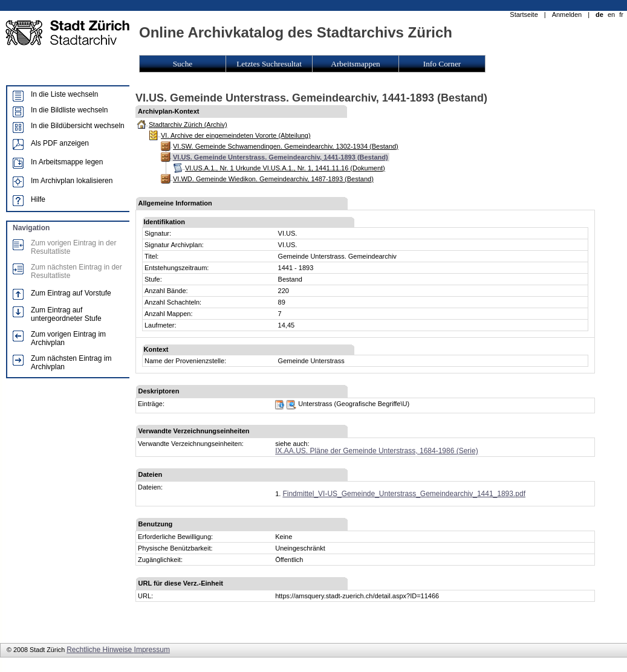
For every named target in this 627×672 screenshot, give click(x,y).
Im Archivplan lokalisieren (72, 181)
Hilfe (38, 199)
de (599, 15)
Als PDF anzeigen (60, 143)
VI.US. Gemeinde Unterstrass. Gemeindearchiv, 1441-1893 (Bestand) (281, 157)
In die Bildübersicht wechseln (78, 126)
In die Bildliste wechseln (69, 110)
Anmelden (567, 15)
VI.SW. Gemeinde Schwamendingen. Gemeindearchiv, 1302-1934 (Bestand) (286, 146)
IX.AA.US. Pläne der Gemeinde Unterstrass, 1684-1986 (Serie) (377, 451)
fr (621, 15)
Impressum (152, 650)
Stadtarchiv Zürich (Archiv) (188, 124)
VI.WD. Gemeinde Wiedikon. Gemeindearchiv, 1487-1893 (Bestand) (273, 179)
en (611, 15)
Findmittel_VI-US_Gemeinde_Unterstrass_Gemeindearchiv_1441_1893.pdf (404, 494)
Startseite (524, 15)
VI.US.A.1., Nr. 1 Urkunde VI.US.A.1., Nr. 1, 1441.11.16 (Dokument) (285, 168)
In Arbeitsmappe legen (67, 162)
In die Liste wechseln (64, 94)
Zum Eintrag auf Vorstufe (71, 293)
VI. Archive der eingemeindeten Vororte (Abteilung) (236, 135)
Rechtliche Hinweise (100, 650)
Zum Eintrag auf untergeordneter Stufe (66, 314)
